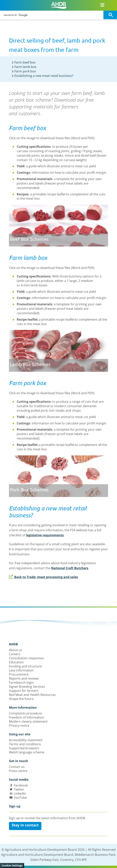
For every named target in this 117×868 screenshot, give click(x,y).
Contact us (17, 767)
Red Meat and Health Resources (32, 695)
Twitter (19, 789)
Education (16, 662)
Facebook (21, 785)
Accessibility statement (26, 740)
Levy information (21, 670)
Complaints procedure (25, 713)
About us (16, 650)
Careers (15, 654)
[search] (52, 15)
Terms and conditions (25, 744)
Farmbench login (21, 683)
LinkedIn (20, 793)
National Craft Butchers (70, 568)
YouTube (20, 798)
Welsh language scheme (27, 752)
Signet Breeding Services (27, 687)
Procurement (19, 674)
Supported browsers (24, 748)
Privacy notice (19, 725)
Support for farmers (24, 691)
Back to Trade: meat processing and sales (43, 577)
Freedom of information (27, 717)
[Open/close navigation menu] (102, 5)
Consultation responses (26, 658)
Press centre (18, 771)
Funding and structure (25, 666)
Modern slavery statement (28, 721)
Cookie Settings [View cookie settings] (12, 865)
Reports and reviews (24, 678)
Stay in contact (25, 825)
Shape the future (21, 699)
